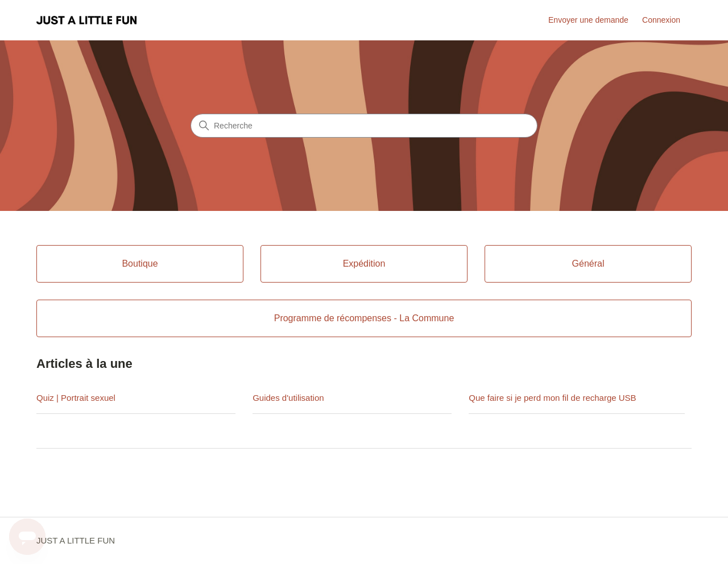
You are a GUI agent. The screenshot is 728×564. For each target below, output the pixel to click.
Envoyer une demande (588, 20)
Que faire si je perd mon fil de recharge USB (552, 398)
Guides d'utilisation (288, 398)
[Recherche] (364, 126)
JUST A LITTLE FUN (76, 540)
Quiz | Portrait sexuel (76, 398)
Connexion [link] (661, 20)
